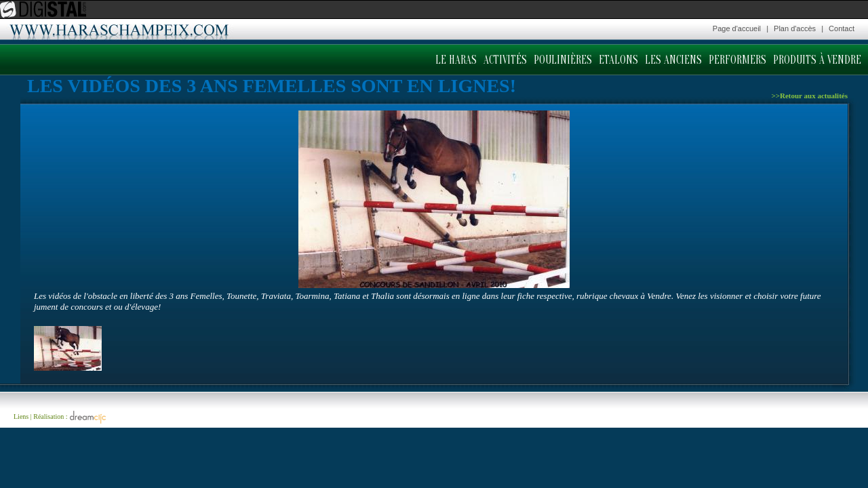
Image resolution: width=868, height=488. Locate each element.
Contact (842, 28)
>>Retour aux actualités (809, 96)
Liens (21, 416)
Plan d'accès (795, 28)
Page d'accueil (737, 28)
